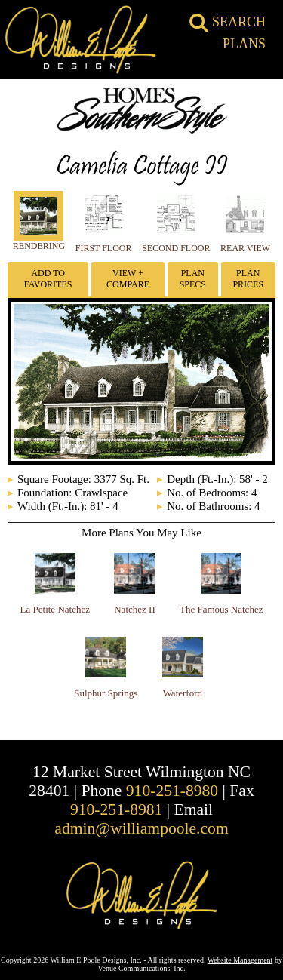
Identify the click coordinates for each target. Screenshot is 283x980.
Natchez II (135, 609)
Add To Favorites (48, 279)
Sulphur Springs (106, 693)
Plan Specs (193, 279)
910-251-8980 (172, 791)
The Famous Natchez (221, 609)
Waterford (183, 693)
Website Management (240, 960)
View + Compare (128, 279)
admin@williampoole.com (141, 828)
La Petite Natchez (55, 609)
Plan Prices (248, 279)
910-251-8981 (116, 809)
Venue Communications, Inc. (141, 968)
